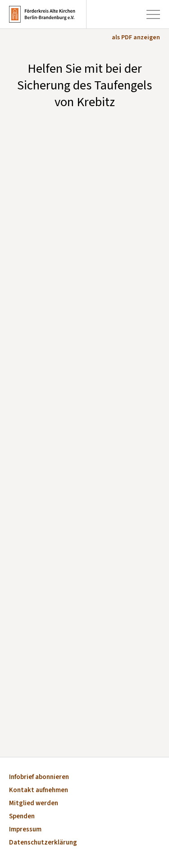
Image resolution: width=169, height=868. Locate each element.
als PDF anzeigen (136, 37)
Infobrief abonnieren (39, 777)
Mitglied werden (34, 804)
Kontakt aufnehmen (39, 791)
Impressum (25, 830)
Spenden (22, 817)
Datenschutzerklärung (43, 843)
